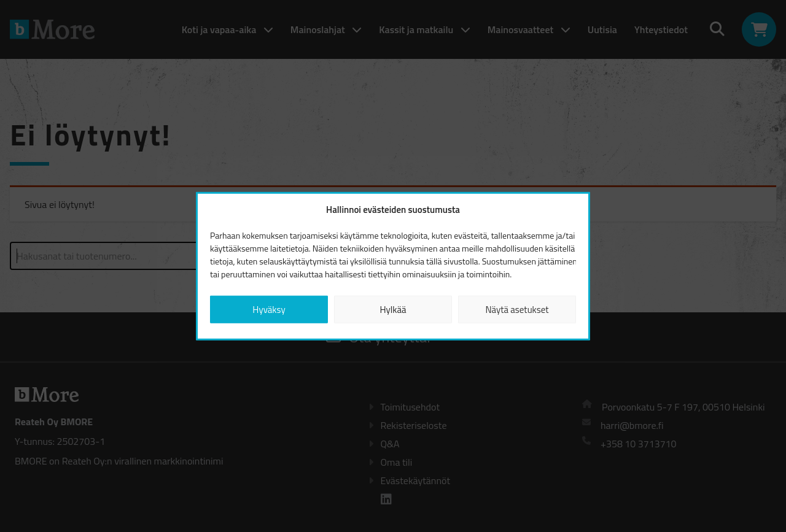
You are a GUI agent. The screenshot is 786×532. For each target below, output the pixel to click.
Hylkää (393, 309)
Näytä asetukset (517, 309)
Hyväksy (269, 309)
